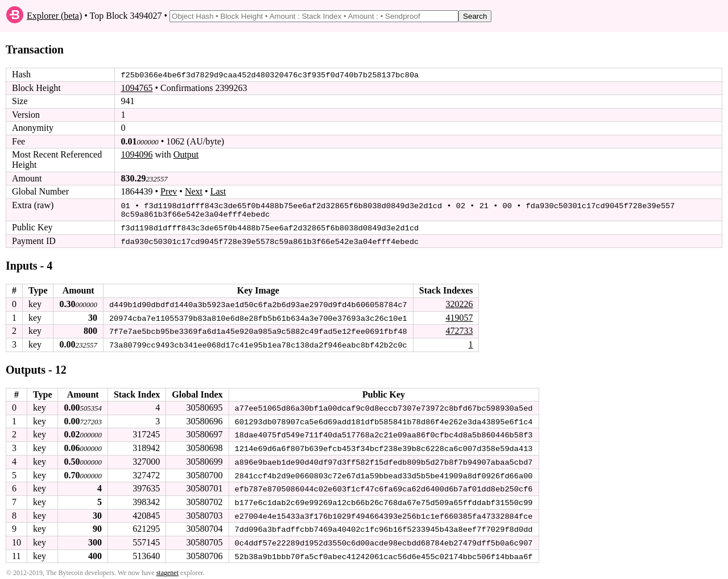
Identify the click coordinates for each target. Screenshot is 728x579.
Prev (169, 191)
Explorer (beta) (54, 16)
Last (218, 191)
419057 (459, 315)
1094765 (136, 88)
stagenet (167, 569)
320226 (459, 302)
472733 (459, 329)
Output (186, 154)
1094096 (136, 154)
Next (194, 191)
